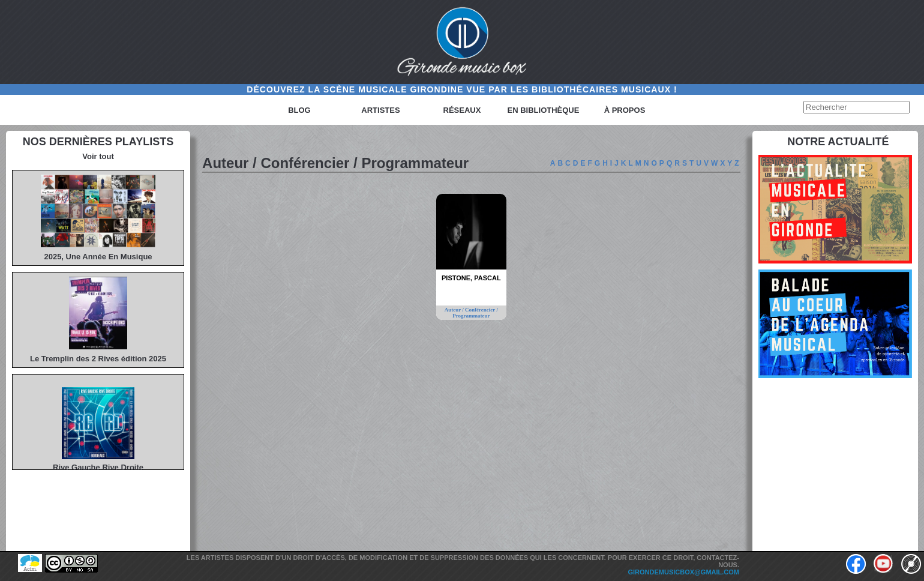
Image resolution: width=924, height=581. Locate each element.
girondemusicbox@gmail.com (683, 572)
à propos (625, 110)
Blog (299, 110)
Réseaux (462, 110)
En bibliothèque (544, 110)
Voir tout (98, 156)
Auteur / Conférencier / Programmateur (471, 313)
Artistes (380, 110)
